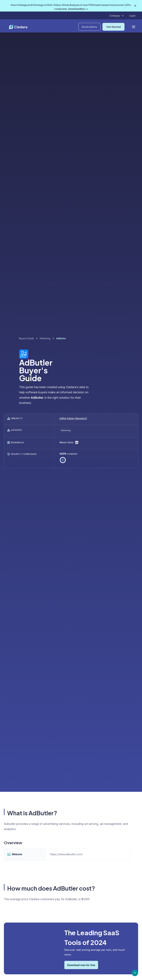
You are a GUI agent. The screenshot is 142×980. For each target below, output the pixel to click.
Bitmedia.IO (81, 418)
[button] (117, 16)
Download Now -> (78, 9)
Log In (132, 16)
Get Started (114, 27)
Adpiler (71, 418)
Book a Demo (90, 27)
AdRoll (63, 418)
